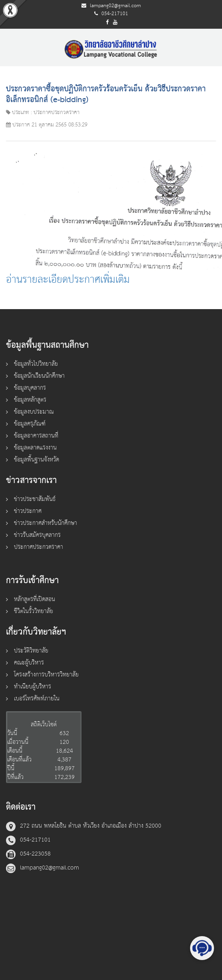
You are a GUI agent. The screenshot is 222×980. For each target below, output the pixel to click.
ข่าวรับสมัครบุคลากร (37, 535)
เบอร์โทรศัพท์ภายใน (37, 699)
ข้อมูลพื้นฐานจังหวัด (37, 460)
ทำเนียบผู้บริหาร (33, 687)
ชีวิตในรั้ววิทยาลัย (34, 611)
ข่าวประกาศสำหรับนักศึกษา (46, 523)
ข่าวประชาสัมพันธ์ (35, 499)
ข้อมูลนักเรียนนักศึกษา (39, 376)
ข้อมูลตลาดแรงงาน (35, 448)
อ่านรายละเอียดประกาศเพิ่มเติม (68, 280)
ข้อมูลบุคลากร (30, 388)
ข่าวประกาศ (28, 511)
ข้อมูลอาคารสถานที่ (36, 436)
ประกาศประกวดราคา (39, 547)
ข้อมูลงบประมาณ (34, 412)
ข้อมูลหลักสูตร (30, 400)
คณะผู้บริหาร (29, 663)
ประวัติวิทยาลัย (31, 651)
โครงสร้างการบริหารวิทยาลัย (46, 675)
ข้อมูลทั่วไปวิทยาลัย (36, 364)
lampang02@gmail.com (115, 6)
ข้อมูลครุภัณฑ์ (30, 424)
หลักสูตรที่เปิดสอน (35, 599)
